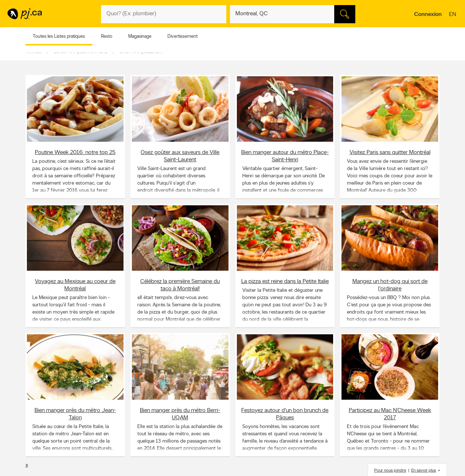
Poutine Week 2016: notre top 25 (75, 152)
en (453, 15)
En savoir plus (424, 471)
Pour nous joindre (390, 471)
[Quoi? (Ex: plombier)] (164, 14)
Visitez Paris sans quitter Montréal (390, 152)
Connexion (428, 15)
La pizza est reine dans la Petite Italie (285, 281)
